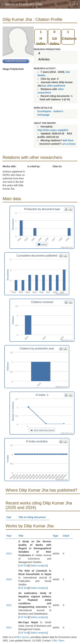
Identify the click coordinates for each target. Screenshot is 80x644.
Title (22, 536)
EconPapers (44, 111)
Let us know (68, 144)
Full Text (24, 566)
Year (10, 517)
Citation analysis (38, 566)
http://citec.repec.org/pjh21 (53, 130)
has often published (54, 86)
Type (57, 536)
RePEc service (21, 637)
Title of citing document (34, 517)
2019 (9, 579)
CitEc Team (58, 641)
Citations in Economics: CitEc (23, 4)
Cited (67, 536)
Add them (68, 140)
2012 (9, 605)
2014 (9, 553)
